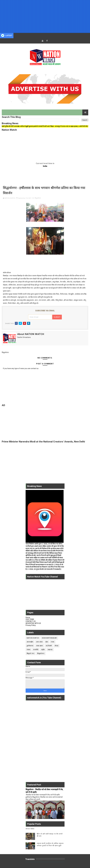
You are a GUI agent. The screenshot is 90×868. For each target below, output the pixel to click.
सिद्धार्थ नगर (31, 653)
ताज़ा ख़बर (40, 646)
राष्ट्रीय (43, 650)
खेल (47, 642)
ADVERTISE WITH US (33, 623)
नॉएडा (57, 646)
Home (28, 617)
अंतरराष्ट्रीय (30, 642)
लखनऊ (50, 650)
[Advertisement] (45, 16)
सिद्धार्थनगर (38, 198)
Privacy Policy (31, 625)
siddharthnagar (49, 638)
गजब (53, 642)
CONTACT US (31, 621)
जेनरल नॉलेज (30, 829)
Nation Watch (33, 638)
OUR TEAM (30, 619)
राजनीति (36, 650)
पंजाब (29, 650)
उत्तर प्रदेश (39, 642)
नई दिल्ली (49, 646)
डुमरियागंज (30, 646)
